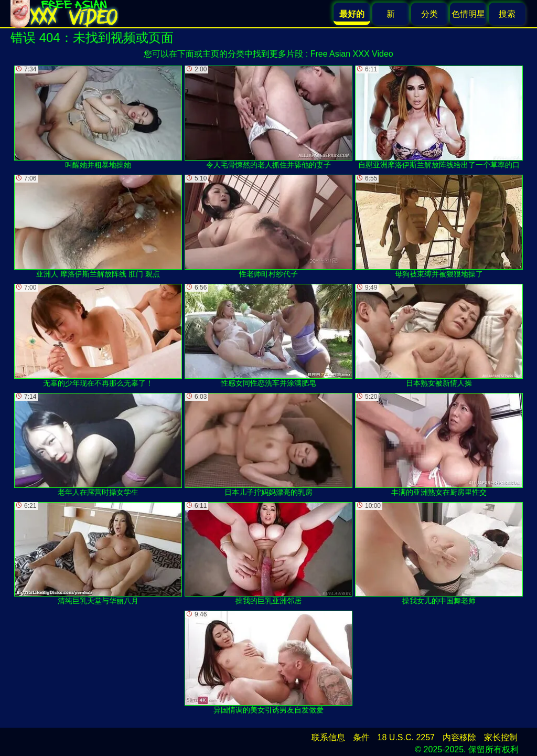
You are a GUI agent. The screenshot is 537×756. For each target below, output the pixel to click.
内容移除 (459, 737)
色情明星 (468, 14)
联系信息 (328, 737)
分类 (429, 14)
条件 (361, 737)
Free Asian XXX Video (352, 54)
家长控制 (501, 737)
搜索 (507, 14)
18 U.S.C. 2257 (406, 737)
